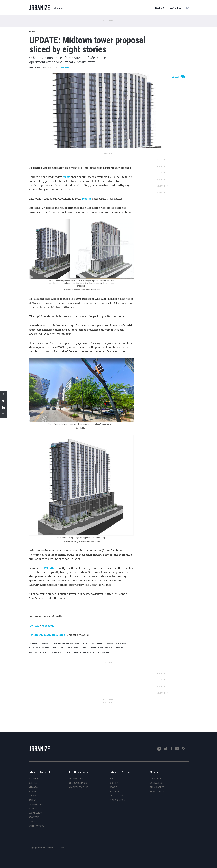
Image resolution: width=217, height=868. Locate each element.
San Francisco (36, 826)
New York (34, 817)
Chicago (33, 796)
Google (113, 787)
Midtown (33, 32)
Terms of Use (157, 787)
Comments (65, 67)
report (66, 177)
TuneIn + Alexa (117, 800)
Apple (113, 779)
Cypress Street (104, 652)
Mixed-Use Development (39, 652)
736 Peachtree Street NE (40, 643)
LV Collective (88, 643)
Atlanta (59, 8)
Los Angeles (35, 813)
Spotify (114, 783)
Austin (32, 791)
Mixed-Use (120, 648)
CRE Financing (76, 779)
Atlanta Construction (84, 652)
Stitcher (114, 791)
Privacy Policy (158, 791)
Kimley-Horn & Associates (77, 648)
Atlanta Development (62, 652)
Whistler (50, 568)
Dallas (32, 800)
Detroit (33, 809)
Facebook (48, 626)
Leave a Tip (156, 779)
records (87, 199)
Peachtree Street (105, 643)
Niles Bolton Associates (40, 648)
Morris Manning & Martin (102, 648)
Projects (159, 8)
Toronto (34, 822)
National (34, 779)
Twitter (34, 626)
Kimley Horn (58, 648)
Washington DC (37, 804)
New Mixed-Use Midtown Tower (66, 643)
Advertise (176, 8)
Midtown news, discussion (48, 635)
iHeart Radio (116, 796)
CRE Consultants (78, 783)
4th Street (121, 643)
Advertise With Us (79, 787)
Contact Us (156, 783)
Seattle (33, 783)
